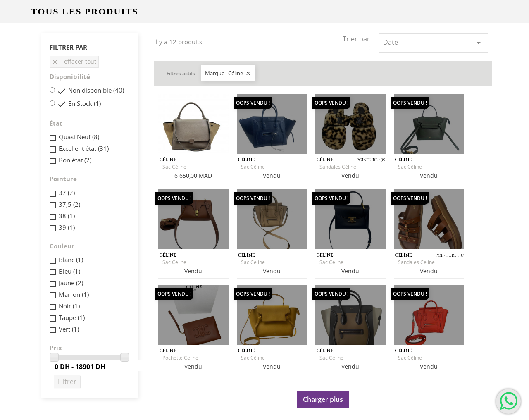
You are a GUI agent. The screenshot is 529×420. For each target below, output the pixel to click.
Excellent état (84, 148)
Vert (69, 329)
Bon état (75, 160)
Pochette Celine (180, 358)
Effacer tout (74, 61)
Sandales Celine (416, 262)
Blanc (71, 260)
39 (67, 227)
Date (433, 43)
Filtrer (67, 382)
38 (67, 216)
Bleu (69, 271)
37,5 (69, 204)
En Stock (85, 103)
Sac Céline (174, 167)
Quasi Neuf (79, 137)
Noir (69, 306)
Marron (74, 294)
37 (67, 193)
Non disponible (96, 90)
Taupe (72, 317)
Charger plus (323, 399)
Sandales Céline (338, 167)
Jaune (71, 283)
